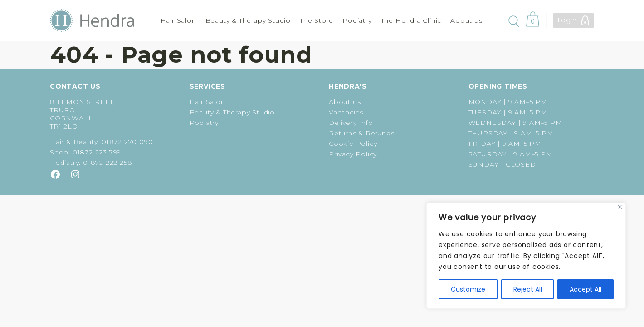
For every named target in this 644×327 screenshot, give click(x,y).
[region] (526, 256)
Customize (468, 289)
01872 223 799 (97, 152)
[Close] (620, 207)
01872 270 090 (127, 142)
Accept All (585, 289)
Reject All (528, 289)
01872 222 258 (107, 163)
